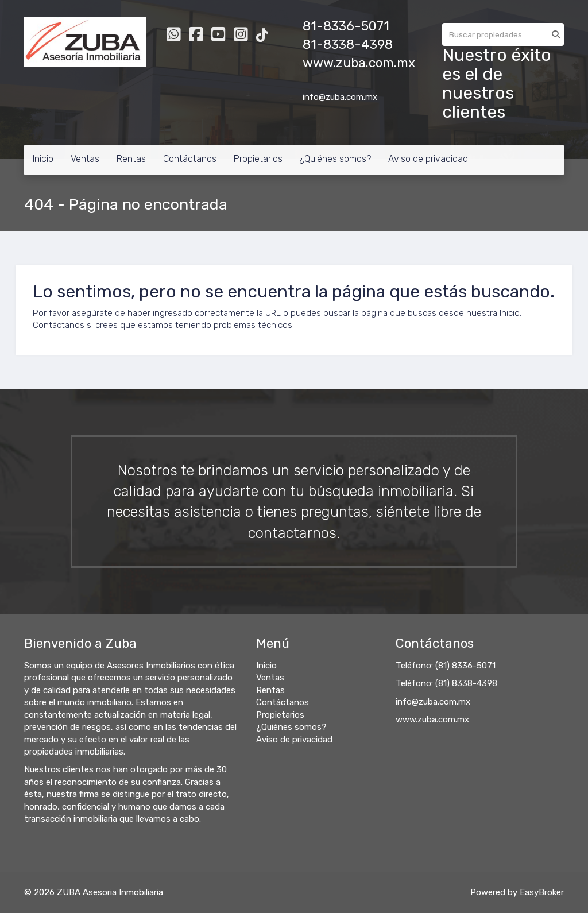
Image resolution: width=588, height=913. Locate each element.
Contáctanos (190, 159)
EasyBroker (542, 892)
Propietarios (258, 159)
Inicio (43, 159)
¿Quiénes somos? (335, 159)
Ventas (85, 159)
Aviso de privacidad (428, 159)
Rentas (131, 159)
